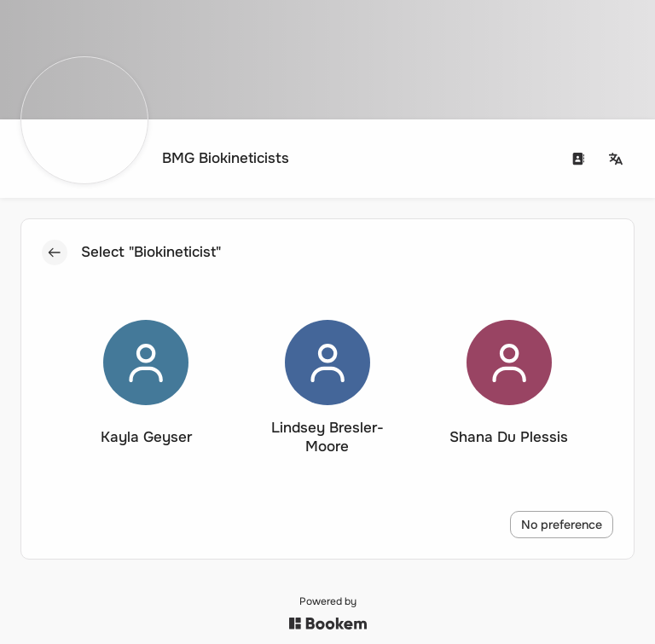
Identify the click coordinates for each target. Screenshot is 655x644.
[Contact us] (579, 159)
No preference (562, 525)
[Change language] (617, 159)
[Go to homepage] (160, 159)
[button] (146, 388)
